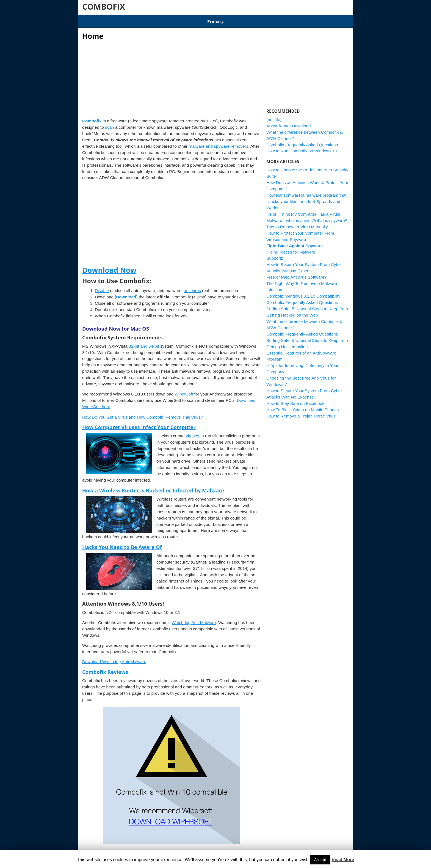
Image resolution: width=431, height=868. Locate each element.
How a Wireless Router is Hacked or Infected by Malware (153, 487)
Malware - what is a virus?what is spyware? (307, 217)
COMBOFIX (104, 6)
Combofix (92, 118)
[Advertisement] (172, 74)
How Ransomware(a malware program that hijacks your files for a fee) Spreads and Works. (306, 198)
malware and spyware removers (218, 143)
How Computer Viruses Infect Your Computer (139, 424)
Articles (107, 20)
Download (131, 20)
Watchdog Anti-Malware (194, 619)
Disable (102, 287)
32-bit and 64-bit (144, 343)
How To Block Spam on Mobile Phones (302, 406)
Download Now (109, 267)
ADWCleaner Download (242, 20)
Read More (343, 860)
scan (109, 124)
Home (88, 20)
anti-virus (192, 287)
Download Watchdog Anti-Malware (114, 658)
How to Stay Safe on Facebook (295, 400)
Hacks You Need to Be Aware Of (122, 544)
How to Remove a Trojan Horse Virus (301, 412)
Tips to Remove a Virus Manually (297, 223)
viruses (193, 432)
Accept (320, 860)
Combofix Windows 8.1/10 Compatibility (181, 20)
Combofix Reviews (105, 668)
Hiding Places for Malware (291, 248)
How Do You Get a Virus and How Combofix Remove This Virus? (143, 414)
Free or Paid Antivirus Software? (296, 274)
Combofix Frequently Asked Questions (302, 141)
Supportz (275, 255)
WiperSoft (184, 390)
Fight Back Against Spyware (295, 242)
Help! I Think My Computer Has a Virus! (303, 211)
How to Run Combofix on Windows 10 (302, 148)
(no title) (274, 116)
